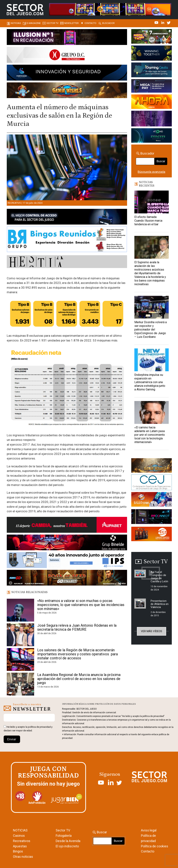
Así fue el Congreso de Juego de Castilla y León (159, 577)
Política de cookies (155, 846)
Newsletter (71, 23)
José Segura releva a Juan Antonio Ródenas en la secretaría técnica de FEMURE (77, 627)
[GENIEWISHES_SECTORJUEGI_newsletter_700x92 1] (67, 91)
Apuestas (20, 846)
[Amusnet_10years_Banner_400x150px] (152, 54)
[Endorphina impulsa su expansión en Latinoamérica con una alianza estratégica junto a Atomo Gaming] (152, 360)
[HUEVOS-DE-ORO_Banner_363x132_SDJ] (152, 37)
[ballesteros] (152, 500)
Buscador (108, 23)
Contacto (90, 23)
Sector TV (63, 830)
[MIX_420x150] (152, 535)
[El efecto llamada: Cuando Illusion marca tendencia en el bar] (152, 202)
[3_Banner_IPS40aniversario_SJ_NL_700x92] (67, 561)
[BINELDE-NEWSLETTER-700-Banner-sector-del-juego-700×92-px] (67, 543)
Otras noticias (23, 857)
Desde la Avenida (68, 841)
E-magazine (34, 23)
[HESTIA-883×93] (67, 262)
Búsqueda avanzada (151, 172)
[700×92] (67, 578)
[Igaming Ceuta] (152, 71)
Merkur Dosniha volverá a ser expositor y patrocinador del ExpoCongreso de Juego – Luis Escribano (151, 329)
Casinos (19, 836)
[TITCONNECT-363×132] (152, 517)
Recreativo (14, 203)
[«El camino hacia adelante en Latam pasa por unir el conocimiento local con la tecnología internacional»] (152, 412)
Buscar (161, 161)
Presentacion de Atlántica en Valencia (160, 604)
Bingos (18, 851)
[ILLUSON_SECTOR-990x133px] (67, 38)
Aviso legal (149, 830)
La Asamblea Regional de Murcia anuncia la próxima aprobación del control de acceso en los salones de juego (79, 679)
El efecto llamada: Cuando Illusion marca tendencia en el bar (148, 221)
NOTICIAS (20, 830)
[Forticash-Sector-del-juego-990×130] (67, 73)
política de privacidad (39, 727)
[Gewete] (152, 119)
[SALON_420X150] (152, 102)
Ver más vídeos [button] (152, 631)
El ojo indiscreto (67, 846)
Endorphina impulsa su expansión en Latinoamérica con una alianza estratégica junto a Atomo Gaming (150, 382)
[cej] (152, 483)
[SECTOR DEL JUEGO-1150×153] (67, 56)
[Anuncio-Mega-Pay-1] (152, 87)
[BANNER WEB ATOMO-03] (152, 136)
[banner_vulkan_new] (67, 217)
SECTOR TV (52, 23)
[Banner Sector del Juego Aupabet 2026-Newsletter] (67, 525)
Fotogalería (64, 836)
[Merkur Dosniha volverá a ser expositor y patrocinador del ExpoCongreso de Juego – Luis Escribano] (152, 307)
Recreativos (22, 841)
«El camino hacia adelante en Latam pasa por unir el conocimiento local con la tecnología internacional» (150, 435)
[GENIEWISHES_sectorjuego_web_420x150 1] (152, 466)
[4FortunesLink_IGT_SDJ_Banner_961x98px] (110, 9)
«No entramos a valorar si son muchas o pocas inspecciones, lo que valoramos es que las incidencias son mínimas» (81, 605)
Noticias (16, 23)
